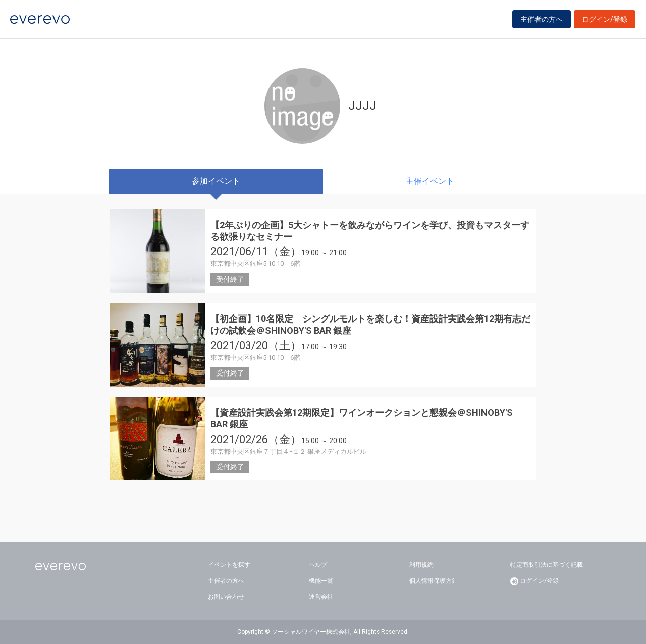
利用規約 (421, 565)
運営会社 (321, 597)
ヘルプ (318, 565)
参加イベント (216, 181)
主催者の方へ (542, 21)
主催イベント (430, 181)
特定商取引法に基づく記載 (547, 565)
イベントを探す (229, 565)
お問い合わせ (226, 597)
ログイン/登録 (605, 21)
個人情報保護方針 (434, 581)
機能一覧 (321, 581)
